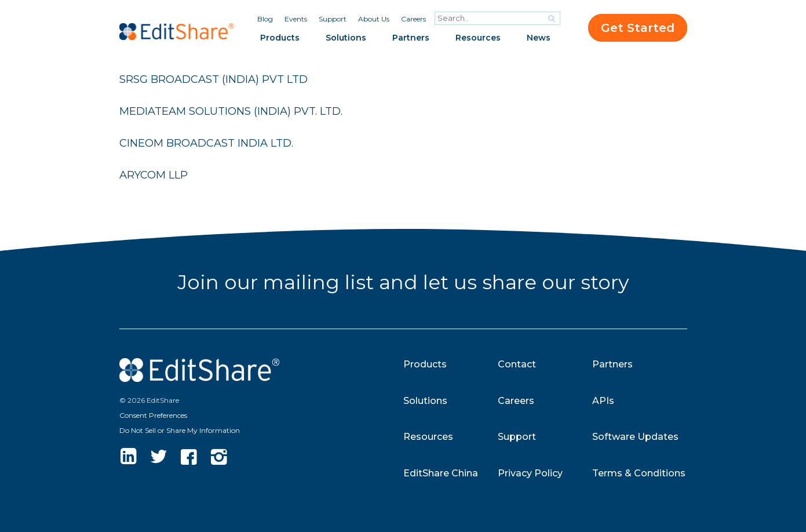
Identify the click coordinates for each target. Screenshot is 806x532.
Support (333, 19)
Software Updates (635, 437)
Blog (265, 19)
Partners (411, 38)
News (539, 38)
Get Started (638, 28)
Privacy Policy (530, 473)
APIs (603, 401)
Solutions (346, 38)
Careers (413, 19)
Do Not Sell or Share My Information (180, 430)
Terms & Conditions (639, 473)
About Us (374, 19)
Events (296, 19)
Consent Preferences (153, 415)
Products (280, 38)
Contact (517, 364)
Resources (478, 38)
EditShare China (441, 473)
